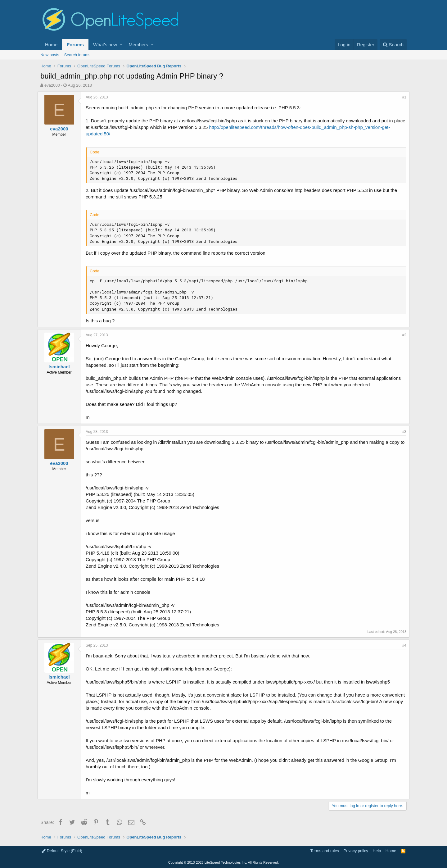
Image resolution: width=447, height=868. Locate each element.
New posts (50, 55)
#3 (401, 432)
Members (139, 45)
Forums (75, 45)
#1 (401, 97)
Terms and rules (325, 851)
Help (377, 851)
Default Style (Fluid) (62, 851)
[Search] (393, 45)
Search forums (77, 55)
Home (51, 45)
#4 (401, 645)
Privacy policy (356, 851)
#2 (401, 335)
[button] (121, 45)
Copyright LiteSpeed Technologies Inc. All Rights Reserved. (223, 862)
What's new (105, 45)
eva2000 (52, 85)
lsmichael (62, 367)
